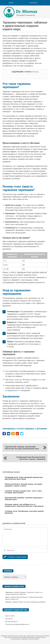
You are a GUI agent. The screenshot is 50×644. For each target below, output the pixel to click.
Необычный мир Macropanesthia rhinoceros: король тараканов (31, 458)
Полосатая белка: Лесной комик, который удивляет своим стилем (23, 485)
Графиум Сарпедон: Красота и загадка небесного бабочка (24, 593)
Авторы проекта (11, 621)
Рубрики (33, 3)
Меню (11, 3)
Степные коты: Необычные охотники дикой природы (24, 512)
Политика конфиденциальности (17, 624)
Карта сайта (10, 616)
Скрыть (35, 72)
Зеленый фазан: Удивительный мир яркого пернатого (24, 598)
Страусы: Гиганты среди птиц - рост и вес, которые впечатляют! (23, 492)
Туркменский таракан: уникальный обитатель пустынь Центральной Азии (22, 448)
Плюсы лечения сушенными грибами (32, 602)
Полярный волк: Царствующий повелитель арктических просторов (24, 478)
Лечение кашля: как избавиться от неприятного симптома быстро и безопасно (24, 505)
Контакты (9, 619)
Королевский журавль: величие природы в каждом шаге (24, 498)
